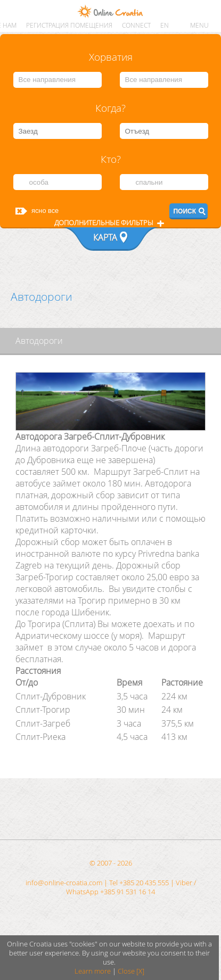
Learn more (93, 971)
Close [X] (131, 971)
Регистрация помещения (69, 25)
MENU (199, 25)
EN (165, 25)
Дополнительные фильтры (104, 223)
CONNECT (136, 25)
